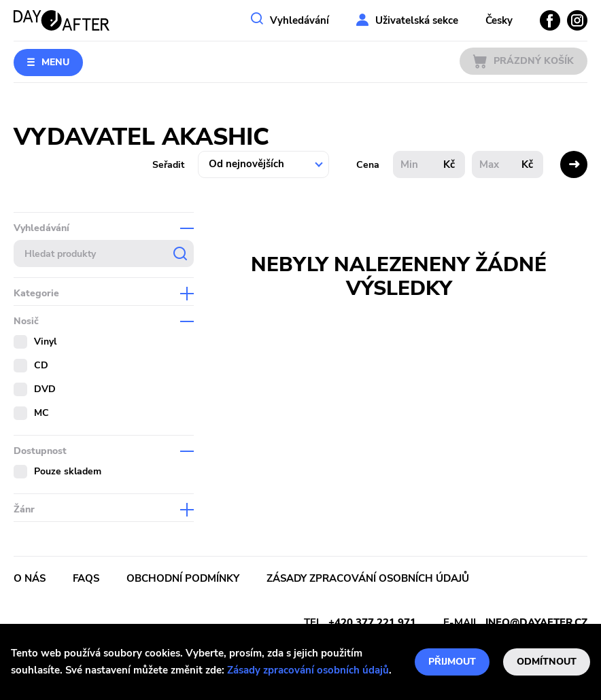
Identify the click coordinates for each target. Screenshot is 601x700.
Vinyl (45, 342)
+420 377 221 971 (372, 623)
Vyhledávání (299, 20)
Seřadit (168, 165)
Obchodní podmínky (183, 578)
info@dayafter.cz (536, 623)
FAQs (86, 578)
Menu (55, 62)
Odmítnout (547, 662)
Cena (368, 165)
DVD (45, 389)
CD (41, 365)
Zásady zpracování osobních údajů (308, 670)
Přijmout (452, 662)
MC (41, 413)
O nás (30, 578)
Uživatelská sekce (417, 20)
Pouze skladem (68, 471)
